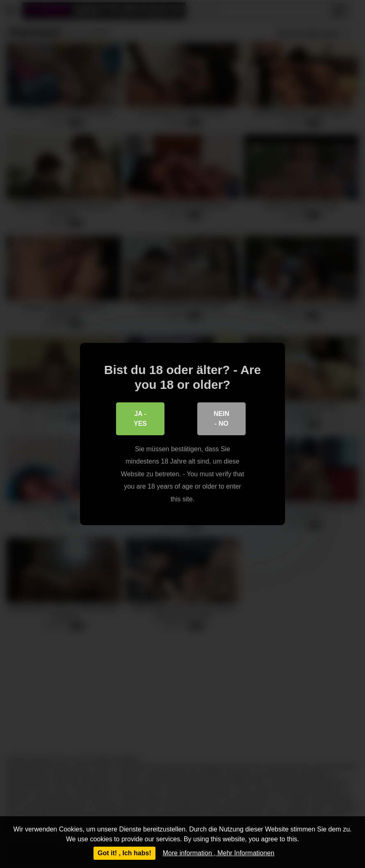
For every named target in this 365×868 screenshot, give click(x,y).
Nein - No (221, 419)
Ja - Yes (140, 419)
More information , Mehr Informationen (219, 853)
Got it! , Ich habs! (124, 853)
